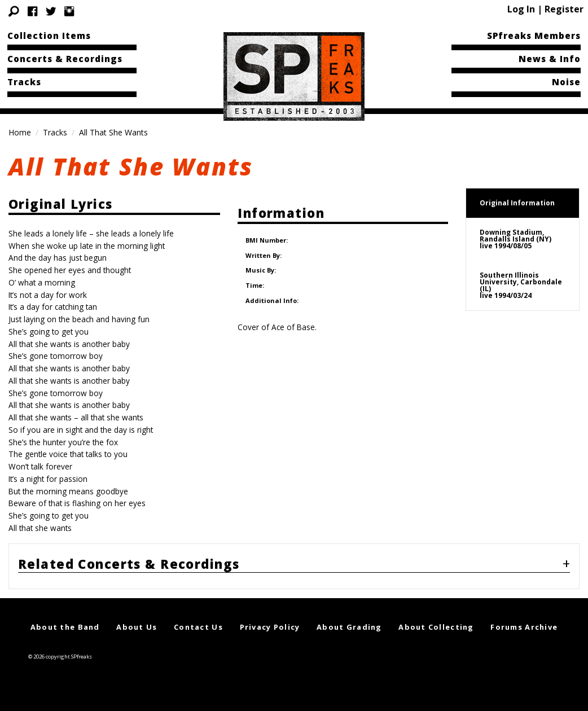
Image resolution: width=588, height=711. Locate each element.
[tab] (294, 567)
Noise (566, 82)
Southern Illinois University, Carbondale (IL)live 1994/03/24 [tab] (521, 285)
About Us (137, 627)
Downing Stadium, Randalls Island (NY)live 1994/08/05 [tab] (515, 239)
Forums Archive (524, 627)
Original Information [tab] (517, 203)
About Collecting (436, 627)
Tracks (24, 82)
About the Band (65, 627)
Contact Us (198, 627)
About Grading (349, 627)
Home (20, 132)
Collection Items (49, 36)
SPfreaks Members (534, 36)
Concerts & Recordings (65, 59)
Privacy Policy (270, 627)
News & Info (550, 59)
